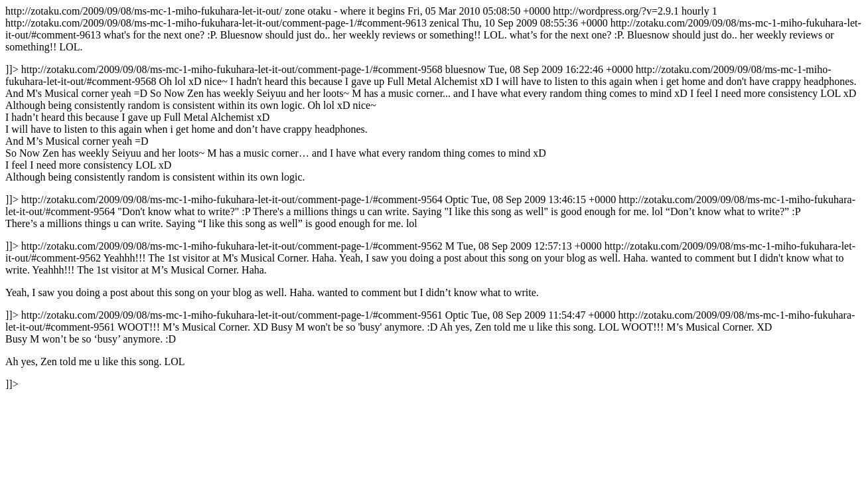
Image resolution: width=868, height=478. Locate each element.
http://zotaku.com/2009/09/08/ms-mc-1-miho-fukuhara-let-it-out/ (434, 198)
